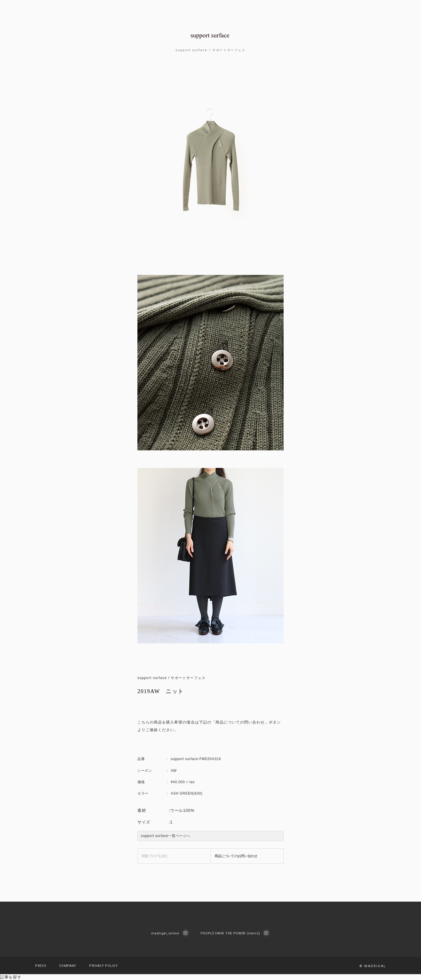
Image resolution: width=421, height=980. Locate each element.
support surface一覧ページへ (166, 836)
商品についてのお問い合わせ (236, 856)
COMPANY (68, 966)
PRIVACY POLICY (103, 966)
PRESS (41, 966)
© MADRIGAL (373, 966)
